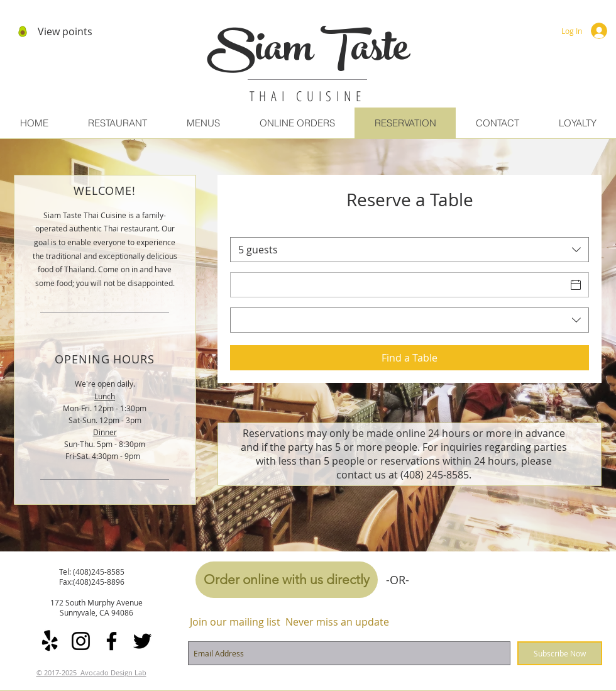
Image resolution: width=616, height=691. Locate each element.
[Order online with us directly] (287, 580)
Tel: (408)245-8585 (92, 572)
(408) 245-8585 (435, 475)
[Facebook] (112, 641)
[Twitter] (142, 641)
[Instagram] (81, 641)
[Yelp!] (50, 641)
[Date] (398, 285)
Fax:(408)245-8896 (92, 582)
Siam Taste (308, 53)
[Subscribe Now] (560, 653)
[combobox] (410, 250)
